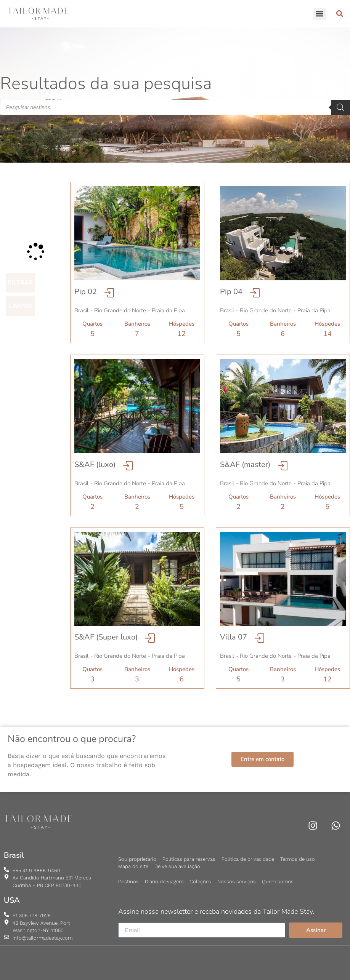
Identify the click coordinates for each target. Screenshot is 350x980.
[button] (320, 14)
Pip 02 (86, 292)
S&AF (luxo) (95, 464)
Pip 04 (231, 292)
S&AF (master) (245, 464)
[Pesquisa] (340, 107)
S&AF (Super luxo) (106, 637)
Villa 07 (234, 637)
